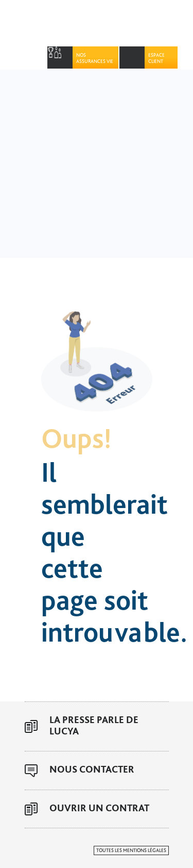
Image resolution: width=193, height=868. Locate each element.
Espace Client (156, 58)
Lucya (81, 23)
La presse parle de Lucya (94, 726)
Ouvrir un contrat (99, 808)
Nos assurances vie (95, 58)
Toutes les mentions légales (131, 850)
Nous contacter (92, 770)
